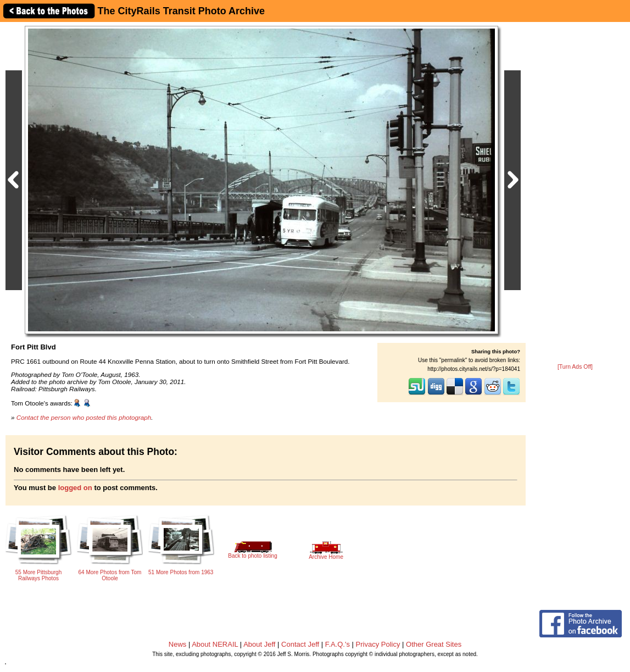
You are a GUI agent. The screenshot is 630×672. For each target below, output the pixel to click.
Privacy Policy (378, 644)
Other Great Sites (434, 644)
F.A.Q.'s (338, 644)
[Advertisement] (575, 193)
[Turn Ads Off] (575, 367)
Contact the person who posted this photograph (84, 417)
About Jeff (259, 644)
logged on (75, 488)
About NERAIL (215, 644)
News (178, 644)
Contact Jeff (300, 644)
